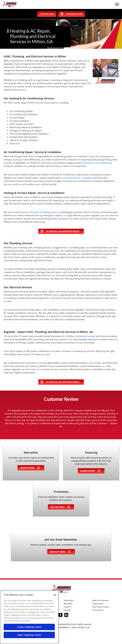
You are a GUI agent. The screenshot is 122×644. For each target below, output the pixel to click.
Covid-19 (67, 607)
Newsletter (68, 604)
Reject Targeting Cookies (29, 635)
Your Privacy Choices (101, 607)
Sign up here (60, 552)
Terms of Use (98, 610)
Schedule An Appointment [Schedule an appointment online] (60, 231)
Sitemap (67, 610)
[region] (29, 617)
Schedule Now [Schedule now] (72, 14)
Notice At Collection (100, 600)
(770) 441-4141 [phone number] (47, 14)
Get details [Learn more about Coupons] (60, 507)
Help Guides (69, 600)
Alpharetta (81, 336)
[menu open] (117, 4)
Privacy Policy (98, 604)
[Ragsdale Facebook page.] (60, 615)
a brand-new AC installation (78, 178)
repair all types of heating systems (41, 212)
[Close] (55, 595)
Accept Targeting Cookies (29, 627)
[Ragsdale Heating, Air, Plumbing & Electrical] (9, 4)
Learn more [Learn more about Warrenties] (30, 468)
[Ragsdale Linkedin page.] (66, 615)
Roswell (91, 336)
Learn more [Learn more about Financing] (90, 471)
